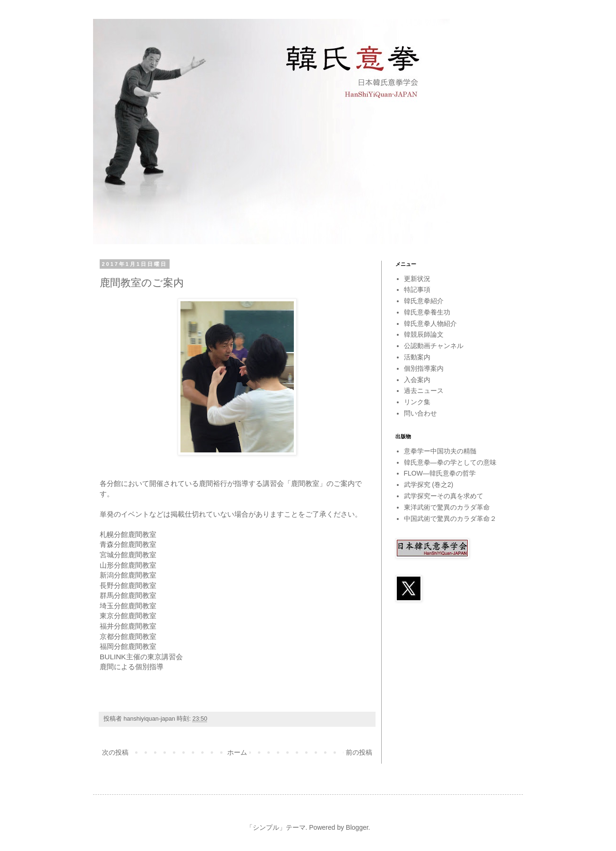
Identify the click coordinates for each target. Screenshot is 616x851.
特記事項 (417, 289)
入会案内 (417, 380)
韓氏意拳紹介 (424, 301)
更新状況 (417, 279)
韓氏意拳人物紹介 (430, 323)
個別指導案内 (424, 368)
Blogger (357, 827)
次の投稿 (115, 752)
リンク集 (417, 402)
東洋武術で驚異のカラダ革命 (447, 507)
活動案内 (417, 357)
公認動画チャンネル (434, 346)
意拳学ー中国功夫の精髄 (440, 451)
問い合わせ (420, 413)
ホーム (237, 752)
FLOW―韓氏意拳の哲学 (440, 473)
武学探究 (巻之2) (429, 485)
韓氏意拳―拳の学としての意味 (450, 462)
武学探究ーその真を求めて (444, 496)
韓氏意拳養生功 (427, 312)
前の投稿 (359, 752)
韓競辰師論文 (424, 334)
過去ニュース (424, 391)
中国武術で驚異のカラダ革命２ (450, 519)
